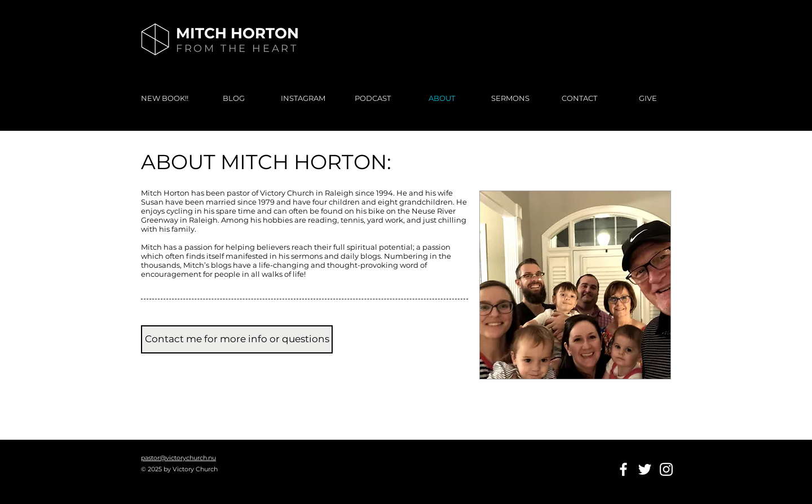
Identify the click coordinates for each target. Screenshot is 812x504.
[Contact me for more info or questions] (237, 339)
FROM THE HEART (237, 48)
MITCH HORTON (237, 33)
